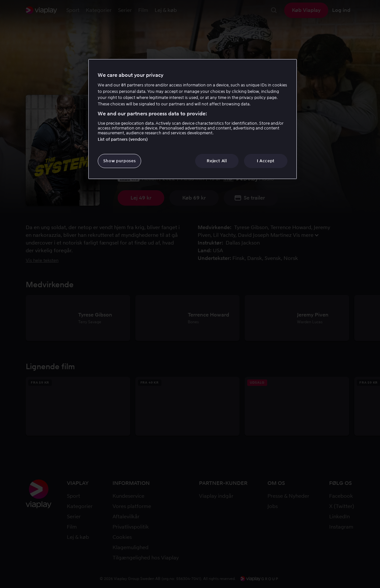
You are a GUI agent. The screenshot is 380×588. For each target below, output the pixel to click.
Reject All (217, 161)
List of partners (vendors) (123, 139)
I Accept (266, 161)
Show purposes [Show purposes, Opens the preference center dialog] (119, 161)
